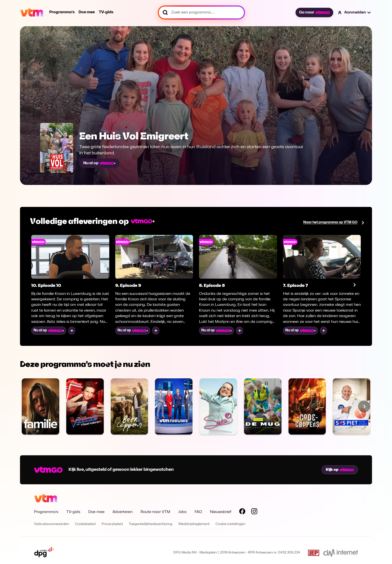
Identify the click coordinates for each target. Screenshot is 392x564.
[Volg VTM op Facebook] (242, 512)
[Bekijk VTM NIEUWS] (174, 406)
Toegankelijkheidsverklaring (150, 524)
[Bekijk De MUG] (263, 406)
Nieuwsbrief (221, 512)
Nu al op (99, 163)
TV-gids (106, 12)
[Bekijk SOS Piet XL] (351, 406)
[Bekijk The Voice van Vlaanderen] (85, 406)
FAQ (198, 512)
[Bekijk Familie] (40, 406)
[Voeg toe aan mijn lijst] (72, 331)
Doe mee (87, 12)
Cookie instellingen (230, 524)
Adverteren (122, 512)
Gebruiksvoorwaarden (51, 524)
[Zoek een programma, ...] (201, 12)
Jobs (182, 512)
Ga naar (314, 12)
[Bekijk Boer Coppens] (129, 406)
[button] (355, 12)
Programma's (62, 12)
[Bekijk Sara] (218, 406)
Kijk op (340, 470)
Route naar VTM (155, 512)
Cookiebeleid (85, 524)
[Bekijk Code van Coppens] (307, 406)
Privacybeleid (112, 524)
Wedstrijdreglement (194, 524)
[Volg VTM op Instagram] (254, 512)
